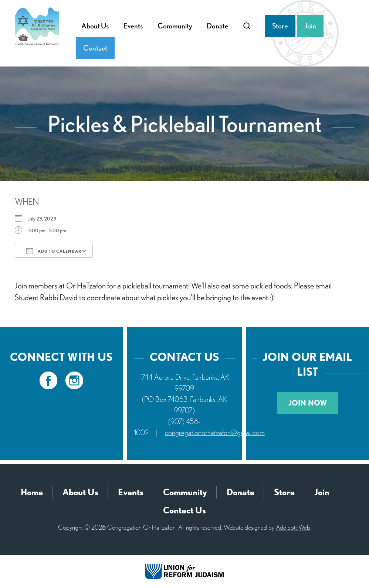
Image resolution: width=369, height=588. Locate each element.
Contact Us (184, 510)
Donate (218, 26)
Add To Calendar (54, 251)
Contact (95, 48)
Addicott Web (293, 527)
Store (280, 26)
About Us (95, 26)
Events (133, 26)
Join (310, 26)
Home (32, 492)
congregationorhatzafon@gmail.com (215, 433)
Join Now (308, 403)
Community (175, 26)
